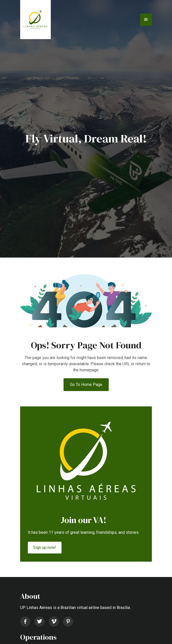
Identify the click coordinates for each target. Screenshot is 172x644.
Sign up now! (45, 547)
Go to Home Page (86, 385)
